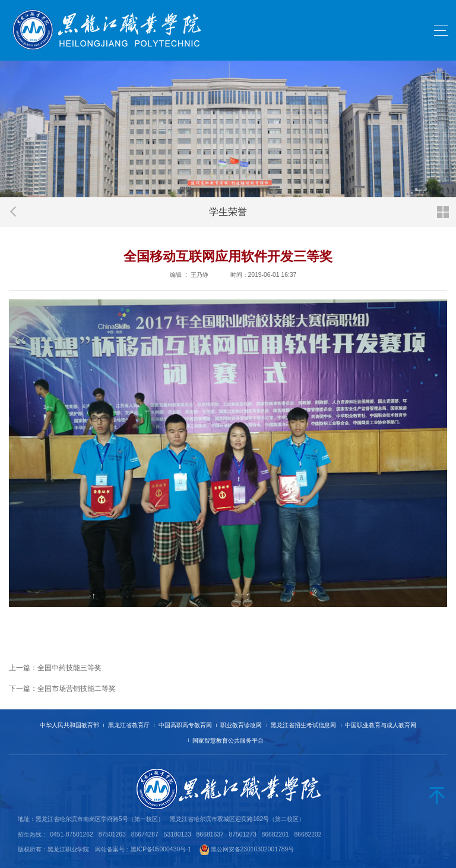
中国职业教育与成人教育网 (381, 725)
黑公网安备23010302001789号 (253, 849)
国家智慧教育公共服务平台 (228, 741)
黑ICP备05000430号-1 (161, 849)
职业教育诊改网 (241, 725)
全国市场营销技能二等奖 (77, 689)
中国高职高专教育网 (185, 725)
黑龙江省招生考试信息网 (303, 725)
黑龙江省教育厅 (129, 725)
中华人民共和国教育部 (69, 725)
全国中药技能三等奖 (69, 668)
